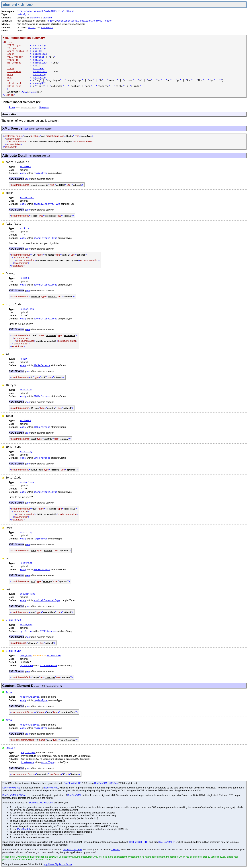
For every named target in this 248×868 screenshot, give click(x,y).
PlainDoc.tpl (23, 829)
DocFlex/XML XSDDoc (106, 783)
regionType (41, 173)
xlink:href (13, 620)
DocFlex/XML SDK (139, 842)
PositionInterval (68, 21)
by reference (26, 631)
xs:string (39, 45)
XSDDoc (116, 849)
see (27, 129)
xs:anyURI (39, 83)
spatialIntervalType (47, 204)
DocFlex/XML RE (73, 783)
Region (51, 21)
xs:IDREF (39, 51)
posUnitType (28, 594)
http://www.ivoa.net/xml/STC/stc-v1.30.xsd (46, 11)
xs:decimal (40, 54)
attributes (35, 18)
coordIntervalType (45, 238)
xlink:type (13, 651)
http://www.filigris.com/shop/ (58, 864)
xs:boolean (40, 63)
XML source (47, 27)
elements (48, 18)
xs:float (39, 57)
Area (24, 92)
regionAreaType (30, 697)
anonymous (26, 656)
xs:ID (36, 66)
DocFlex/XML (51, 788)
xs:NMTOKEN (54, 656)
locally (23, 173)
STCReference (42, 365)
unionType (23, 14)
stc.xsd (32, 27)
